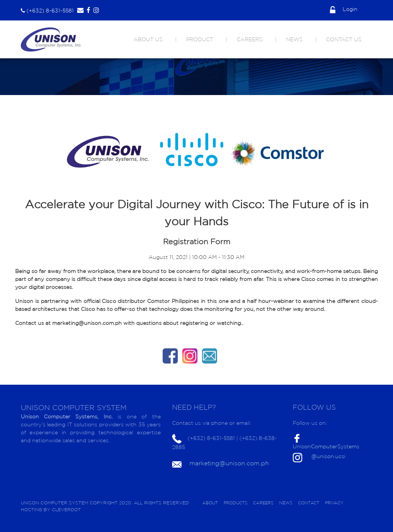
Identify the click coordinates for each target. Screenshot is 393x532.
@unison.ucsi (328, 456)
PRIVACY (334, 503)
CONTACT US (344, 39)
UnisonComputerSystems (326, 446)
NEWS (294, 39)
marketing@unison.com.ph (229, 463)
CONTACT (309, 503)
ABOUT (210, 503)
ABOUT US (148, 39)
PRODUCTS (235, 503)
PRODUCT (200, 39)
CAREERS (250, 39)
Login (344, 9)
